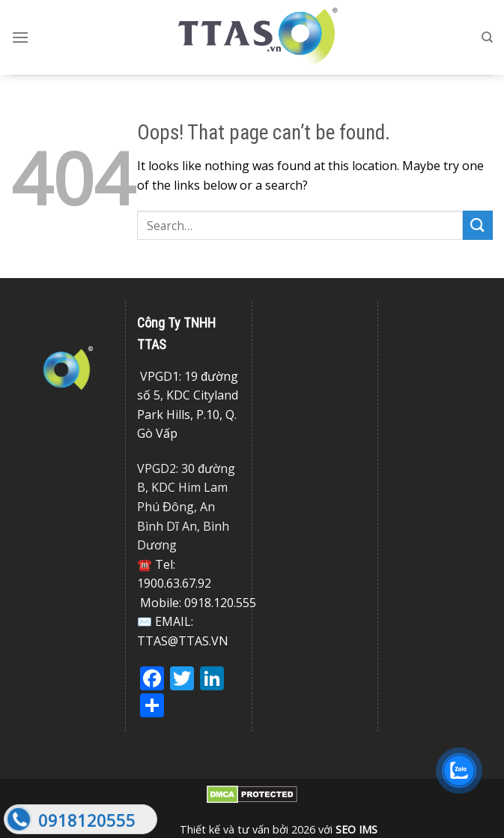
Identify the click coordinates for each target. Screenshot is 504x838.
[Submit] (478, 225)
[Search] (487, 37)
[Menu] (20, 37)
